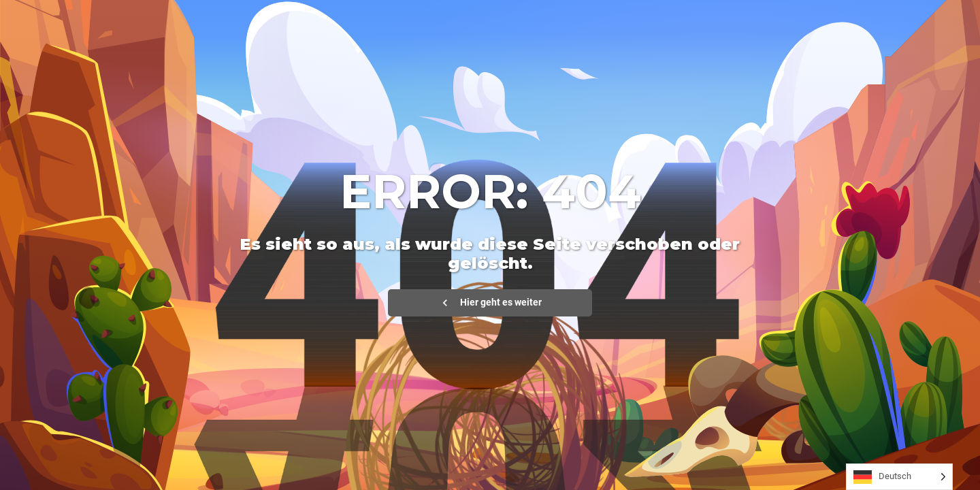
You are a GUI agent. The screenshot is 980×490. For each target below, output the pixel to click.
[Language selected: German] (899, 477)
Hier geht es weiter (490, 303)
